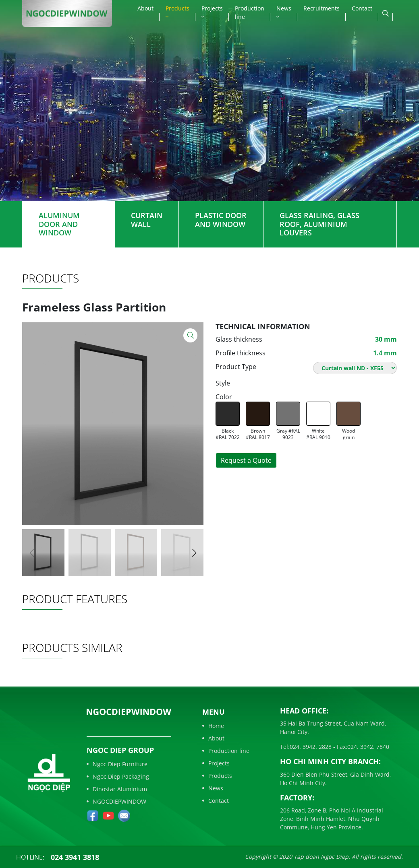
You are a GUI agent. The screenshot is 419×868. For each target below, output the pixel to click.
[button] (194, 553)
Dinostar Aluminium (117, 789)
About (145, 8)
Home (213, 726)
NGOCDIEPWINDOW (116, 801)
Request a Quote (246, 460)
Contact (362, 8)
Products (177, 12)
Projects (212, 12)
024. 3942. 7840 (368, 747)
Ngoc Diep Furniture (117, 764)
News (284, 12)
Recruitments (322, 8)
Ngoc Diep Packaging (118, 776)
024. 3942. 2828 (311, 747)
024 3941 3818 (75, 857)
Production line (250, 12)
